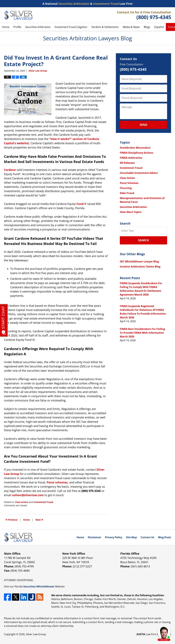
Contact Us (147, 537)
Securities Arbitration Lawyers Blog (18, 15)
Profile (17, 27)
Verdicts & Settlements (105, 27)
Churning (126, 188)
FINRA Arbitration (131, 158)
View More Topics (131, 212)
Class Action (22, 502)
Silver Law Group (36, 634)
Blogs (147, 27)
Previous (12, 519)
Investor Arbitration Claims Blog (140, 267)
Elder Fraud (127, 193)
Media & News (131, 27)
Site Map (131, 537)
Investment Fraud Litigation (71, 27)
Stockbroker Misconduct (135, 148)
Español (159, 27)
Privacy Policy (114, 537)
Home (6, 27)
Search (144, 240)
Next (39, 519)
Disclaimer (95, 537)
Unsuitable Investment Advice (139, 173)
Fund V (81, 204)
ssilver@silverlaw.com (28, 495)
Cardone (10, 170)
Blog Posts (165, 537)
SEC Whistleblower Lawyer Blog (139, 261)
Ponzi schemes (57, 482)
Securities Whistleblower (39, 586)
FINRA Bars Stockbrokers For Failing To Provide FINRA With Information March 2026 (142, 333)
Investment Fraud (43, 502)
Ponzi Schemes (129, 183)
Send (143, 125)
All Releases (127, 163)
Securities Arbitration (38, 27)
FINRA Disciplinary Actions (137, 153)
